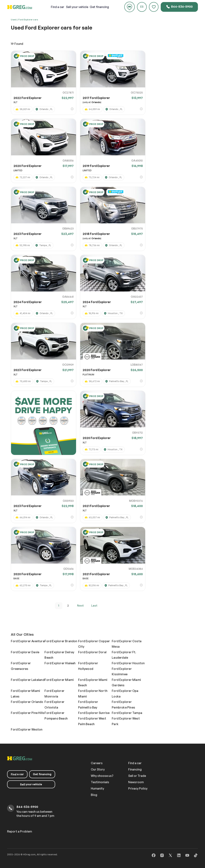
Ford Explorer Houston (128, 663)
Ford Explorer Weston (27, 729)
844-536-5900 (179, 7)
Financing (135, 769)
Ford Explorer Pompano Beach (56, 716)
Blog (94, 795)
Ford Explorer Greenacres (21, 666)
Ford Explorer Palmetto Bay (88, 705)
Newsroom (136, 782)
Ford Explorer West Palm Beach (92, 721)
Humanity (97, 788)
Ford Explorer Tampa (127, 713)
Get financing (99, 7)
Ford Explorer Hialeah (60, 663)
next (81, 606)
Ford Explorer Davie (25, 652)
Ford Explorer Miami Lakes (25, 694)
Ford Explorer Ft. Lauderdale (124, 655)
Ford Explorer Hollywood (88, 666)
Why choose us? (102, 776)
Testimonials (100, 782)
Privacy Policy (138, 788)
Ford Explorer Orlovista (54, 705)
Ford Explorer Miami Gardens (126, 683)
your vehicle (77, 7)
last (94, 606)
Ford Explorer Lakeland (28, 680)
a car (58, 7)
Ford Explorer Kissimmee (122, 672)
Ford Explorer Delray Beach (59, 655)
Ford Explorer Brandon (61, 641)
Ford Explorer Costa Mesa (127, 644)
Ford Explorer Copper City (94, 644)
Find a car (135, 763)
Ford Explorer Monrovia (54, 694)
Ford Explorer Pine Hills (28, 713)
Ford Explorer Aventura (28, 641)
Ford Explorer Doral (92, 652)
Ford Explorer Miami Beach (93, 683)
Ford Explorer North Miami (93, 694)
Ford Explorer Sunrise (94, 713)
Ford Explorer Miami (59, 680)
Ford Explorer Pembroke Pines (123, 705)
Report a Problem (20, 831)
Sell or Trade (137, 776)
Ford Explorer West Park (126, 721)
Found (17, 44)
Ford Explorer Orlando (27, 702)
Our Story (98, 769)
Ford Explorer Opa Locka (125, 694)
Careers (97, 763)
